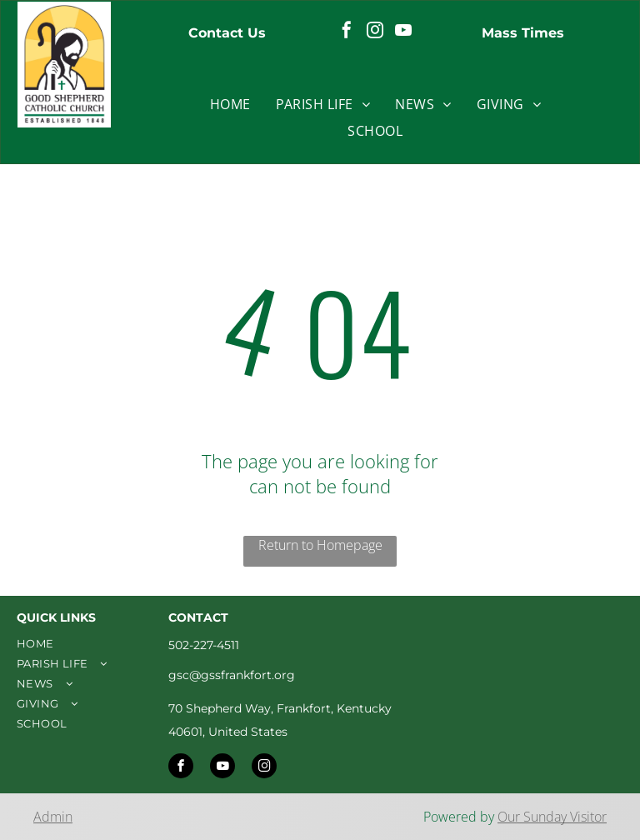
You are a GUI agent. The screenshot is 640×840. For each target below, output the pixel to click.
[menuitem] (230, 104)
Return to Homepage (320, 545)
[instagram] (375, 32)
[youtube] (403, 32)
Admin (53, 817)
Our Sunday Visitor (552, 817)
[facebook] (347, 32)
